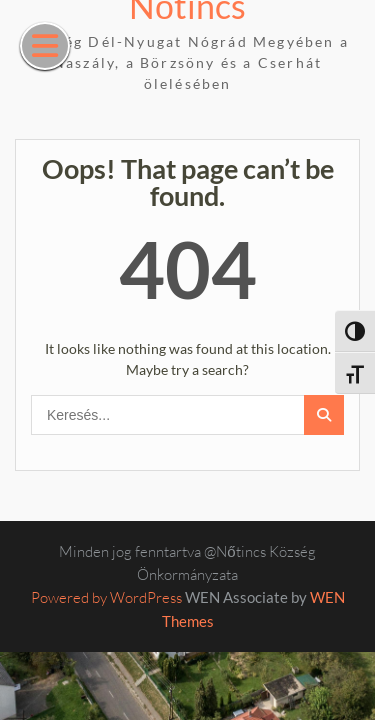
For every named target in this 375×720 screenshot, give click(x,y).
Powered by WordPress (106, 597)
